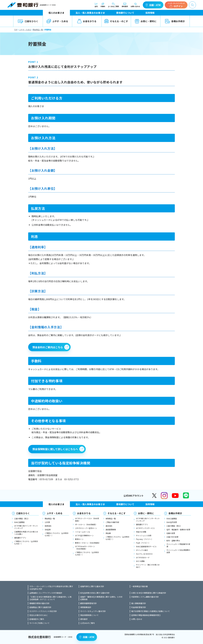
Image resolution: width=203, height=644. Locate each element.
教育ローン (79, 539)
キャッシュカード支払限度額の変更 (178, 551)
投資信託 (48, 526)
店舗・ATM (153, 5)
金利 (96, 5)
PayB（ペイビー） (143, 543)
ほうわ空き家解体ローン (84, 535)
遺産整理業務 (111, 529)
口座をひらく (28, 21)
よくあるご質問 (113, 5)
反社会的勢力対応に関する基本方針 (95, 593)
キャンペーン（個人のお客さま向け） (148, 566)
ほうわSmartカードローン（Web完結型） (85, 547)
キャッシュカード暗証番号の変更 (178, 545)
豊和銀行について (125, 13)
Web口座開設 (19, 522)
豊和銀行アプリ (20, 538)
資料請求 (125, 5)
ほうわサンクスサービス (145, 528)
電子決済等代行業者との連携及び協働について (150, 611)
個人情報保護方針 (139, 603)
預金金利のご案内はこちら (48, 347)
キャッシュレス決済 (144, 535)
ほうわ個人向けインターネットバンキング (26, 527)
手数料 (103, 5)
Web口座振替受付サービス (146, 546)
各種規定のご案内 (37, 619)
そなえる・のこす (116, 21)
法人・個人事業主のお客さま (90, 13)
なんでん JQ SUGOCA (144, 554)
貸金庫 (108, 533)
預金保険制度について (89, 615)
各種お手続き (175, 21)
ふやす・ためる (57, 21)
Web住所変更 (172, 522)
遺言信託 (109, 526)
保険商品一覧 (111, 518)
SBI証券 (48, 529)
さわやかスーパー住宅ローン (86, 528)
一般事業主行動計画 (139, 586)
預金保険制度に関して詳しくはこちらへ (55, 449)
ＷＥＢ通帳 (140, 561)
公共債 (47, 522)
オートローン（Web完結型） (86, 524)
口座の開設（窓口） (22, 518)
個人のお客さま (56, 13)
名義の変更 (171, 533)
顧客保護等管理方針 (88, 603)
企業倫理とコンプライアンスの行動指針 (46, 593)
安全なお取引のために (38, 615)
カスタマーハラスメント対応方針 (43, 611)
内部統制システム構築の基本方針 (145, 597)
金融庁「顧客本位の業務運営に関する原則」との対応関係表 (101, 598)
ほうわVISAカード (143, 557)
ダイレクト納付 (142, 550)
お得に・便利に (146, 21)
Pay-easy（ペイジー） (144, 539)
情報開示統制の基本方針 (39, 603)
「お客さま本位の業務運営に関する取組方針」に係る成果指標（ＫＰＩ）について (50, 598)
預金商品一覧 (38, 30)
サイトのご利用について (39, 623)
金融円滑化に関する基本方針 (92, 586)
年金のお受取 (141, 532)
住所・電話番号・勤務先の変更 (178, 529)
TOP (16, 30)
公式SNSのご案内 (87, 623)
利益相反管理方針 (139, 607)
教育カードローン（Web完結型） (87, 543)
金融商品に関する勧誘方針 (40, 607)
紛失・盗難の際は (173, 540)
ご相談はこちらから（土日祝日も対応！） (26, 542)
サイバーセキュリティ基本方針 (93, 611)
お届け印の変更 (172, 537)
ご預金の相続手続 (112, 522)
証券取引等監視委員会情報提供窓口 (146, 615)
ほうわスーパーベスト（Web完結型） (87, 520)
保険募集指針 (86, 607)
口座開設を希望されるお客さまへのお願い (26, 533)
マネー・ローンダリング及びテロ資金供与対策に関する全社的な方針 (51, 588)
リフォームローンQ (82, 532)
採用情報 (150, 13)
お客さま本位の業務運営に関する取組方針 (149, 593)
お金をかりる (87, 21)
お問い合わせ (135, 5)
